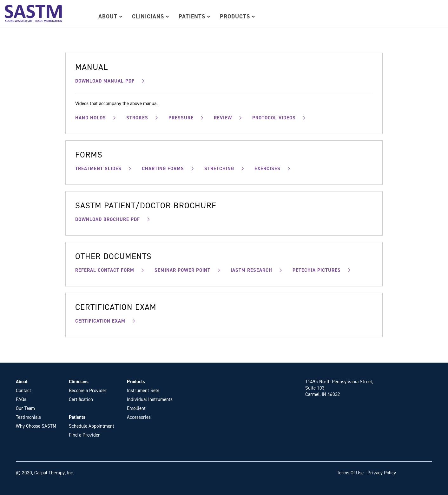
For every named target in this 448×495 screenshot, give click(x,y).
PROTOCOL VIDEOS (274, 118)
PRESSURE (181, 118)
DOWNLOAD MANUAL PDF (105, 81)
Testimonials (28, 417)
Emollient (136, 408)
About (110, 17)
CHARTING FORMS (163, 169)
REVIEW (223, 118)
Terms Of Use (350, 473)
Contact (23, 391)
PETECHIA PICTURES (317, 270)
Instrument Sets (143, 391)
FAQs (21, 399)
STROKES (137, 118)
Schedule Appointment (92, 426)
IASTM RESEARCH (251, 270)
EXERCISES (267, 169)
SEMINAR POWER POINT (182, 270)
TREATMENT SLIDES (98, 169)
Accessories (139, 417)
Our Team (25, 408)
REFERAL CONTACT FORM (105, 270)
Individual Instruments (150, 399)
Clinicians (151, 17)
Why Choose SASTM (36, 426)
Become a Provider (88, 391)
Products (237, 17)
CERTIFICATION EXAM (100, 321)
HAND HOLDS (91, 118)
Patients (194, 17)
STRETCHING (219, 169)
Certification (81, 399)
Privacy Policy (382, 473)
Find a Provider (84, 435)
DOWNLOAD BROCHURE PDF (108, 219)
